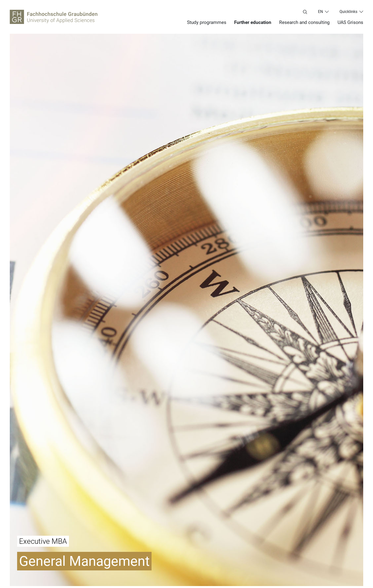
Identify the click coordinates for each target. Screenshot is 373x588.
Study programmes (207, 22)
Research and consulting (304, 22)
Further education (253, 22)
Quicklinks (348, 12)
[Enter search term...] (305, 12)
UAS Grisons (350, 22)
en (320, 12)
